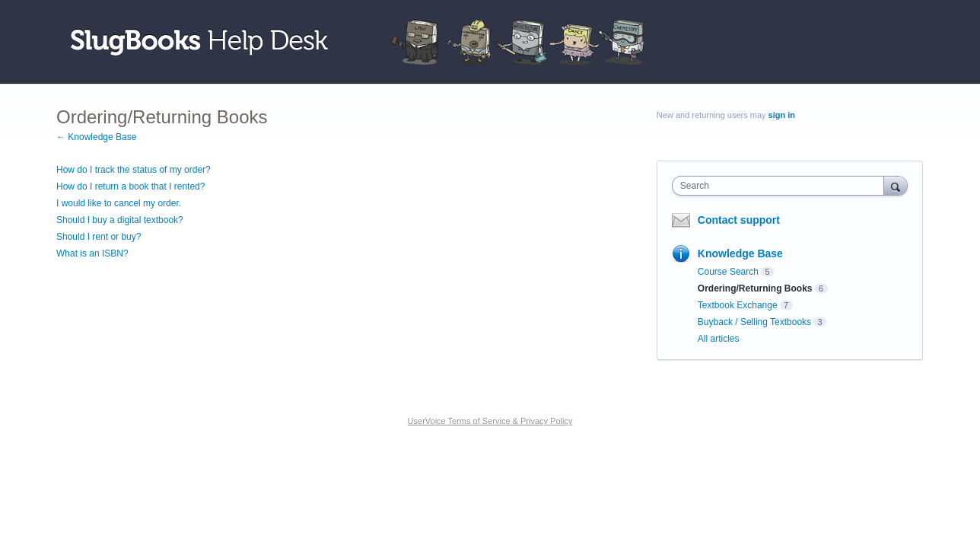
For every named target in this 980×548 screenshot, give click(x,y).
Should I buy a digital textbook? (120, 220)
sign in (782, 115)
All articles (719, 339)
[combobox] (782, 186)
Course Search (728, 272)
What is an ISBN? (92, 253)
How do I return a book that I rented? (130, 186)
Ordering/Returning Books (755, 288)
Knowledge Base (740, 253)
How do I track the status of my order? (134, 170)
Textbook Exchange (738, 305)
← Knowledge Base (96, 137)
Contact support (739, 220)
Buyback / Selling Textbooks (754, 322)
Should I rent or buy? (99, 237)
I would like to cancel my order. (119, 203)
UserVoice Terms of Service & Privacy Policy (490, 421)
